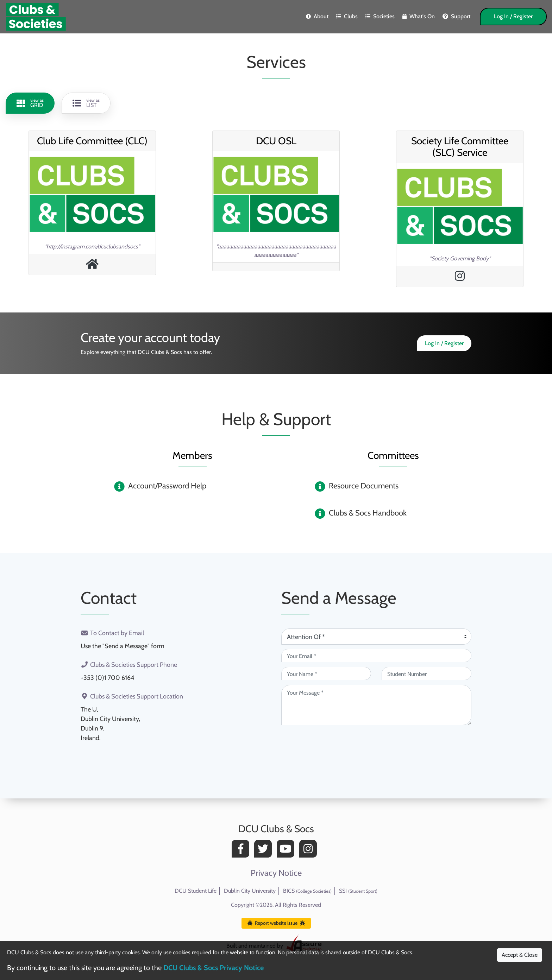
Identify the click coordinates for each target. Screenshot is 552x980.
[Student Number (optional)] (426, 674)
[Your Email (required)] (376, 656)
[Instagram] (310, 851)
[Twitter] (265, 851)
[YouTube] (287, 851)
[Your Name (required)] (326, 674)
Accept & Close (520, 955)
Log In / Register (513, 16)
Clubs (347, 16)
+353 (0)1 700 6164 (107, 678)
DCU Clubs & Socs (276, 829)
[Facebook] (242, 851)
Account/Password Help (167, 486)
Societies (380, 16)
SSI (358, 891)
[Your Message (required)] (376, 705)
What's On (419, 16)
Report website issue (276, 923)
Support (456, 16)
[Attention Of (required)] (376, 637)
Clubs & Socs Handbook (368, 513)
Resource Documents (364, 486)
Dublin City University (250, 891)
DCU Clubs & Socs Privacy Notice (214, 968)
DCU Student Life (196, 891)
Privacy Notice (276, 873)
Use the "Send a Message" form (123, 646)
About (317, 16)
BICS (307, 891)
